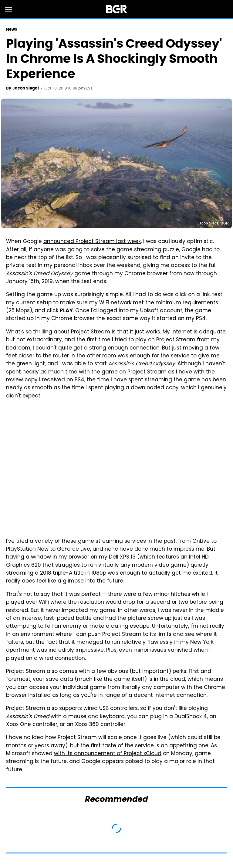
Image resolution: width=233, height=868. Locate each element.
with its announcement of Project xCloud (108, 754)
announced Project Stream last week (92, 242)
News (12, 29)
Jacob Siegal (26, 88)
